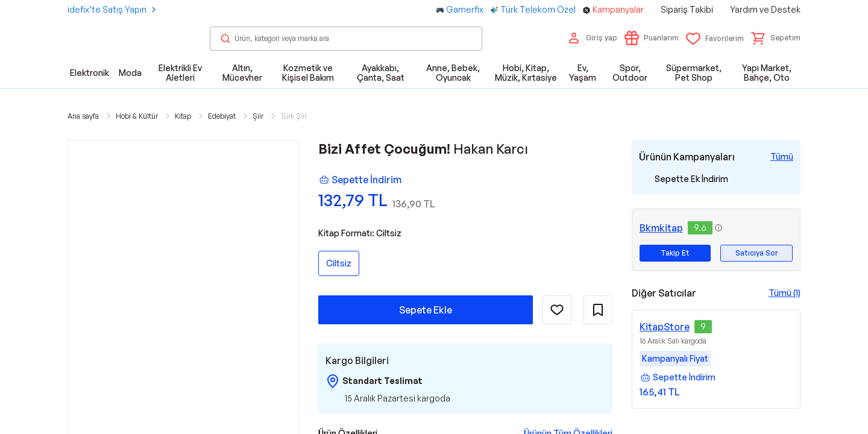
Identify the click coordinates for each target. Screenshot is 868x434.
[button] (776, 38)
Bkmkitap (661, 228)
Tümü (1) (785, 293)
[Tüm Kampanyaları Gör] (782, 157)
